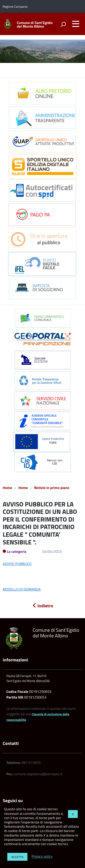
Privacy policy (42, 856)
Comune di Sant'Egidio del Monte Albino (35, 24)
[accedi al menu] (76, 24)
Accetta (17, 857)
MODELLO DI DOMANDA (22, 589)
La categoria (17, 551)
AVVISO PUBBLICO (17, 564)
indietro (43, 606)
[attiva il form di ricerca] (63, 24)
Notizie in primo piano (52, 488)
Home (7, 488)
